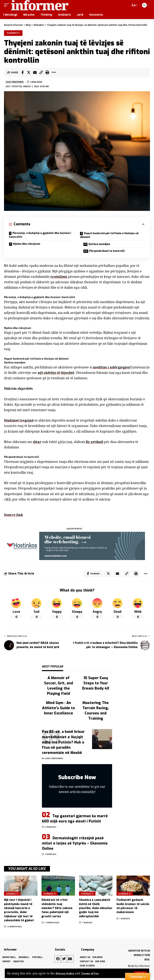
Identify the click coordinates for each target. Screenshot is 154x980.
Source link (14, 516)
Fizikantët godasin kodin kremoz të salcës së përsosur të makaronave (133, 908)
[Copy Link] (41, 73)
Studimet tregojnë (19, 421)
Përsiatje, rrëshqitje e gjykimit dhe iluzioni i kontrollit (40, 236)
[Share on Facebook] (22, 73)
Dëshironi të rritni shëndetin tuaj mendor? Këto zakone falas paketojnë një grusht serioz (57, 910)
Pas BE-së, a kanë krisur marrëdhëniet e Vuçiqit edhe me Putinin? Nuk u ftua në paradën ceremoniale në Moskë (63, 743)
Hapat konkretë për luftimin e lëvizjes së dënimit (109, 236)
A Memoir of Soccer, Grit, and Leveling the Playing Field (59, 687)
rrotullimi (59, 277)
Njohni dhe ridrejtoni (27, 244)
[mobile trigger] (7, 5)
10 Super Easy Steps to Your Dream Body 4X (96, 685)
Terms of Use (92, 973)
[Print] (47, 73)
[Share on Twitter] (29, 73)
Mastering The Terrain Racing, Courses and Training (96, 712)
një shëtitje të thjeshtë (97, 373)
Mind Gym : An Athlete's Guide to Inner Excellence (59, 709)
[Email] (35, 73)
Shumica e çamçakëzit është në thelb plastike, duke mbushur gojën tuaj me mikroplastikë (96, 910)
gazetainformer (16, 83)
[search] (127, 5)
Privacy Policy (66, 973)
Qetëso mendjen (100, 245)
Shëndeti (14, 33)
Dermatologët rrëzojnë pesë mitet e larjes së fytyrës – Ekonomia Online (75, 845)
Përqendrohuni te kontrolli (108, 252)
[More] (54, 73)
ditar (37, 442)
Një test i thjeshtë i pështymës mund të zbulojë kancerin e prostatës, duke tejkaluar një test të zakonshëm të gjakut (19, 912)
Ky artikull (95, 442)
